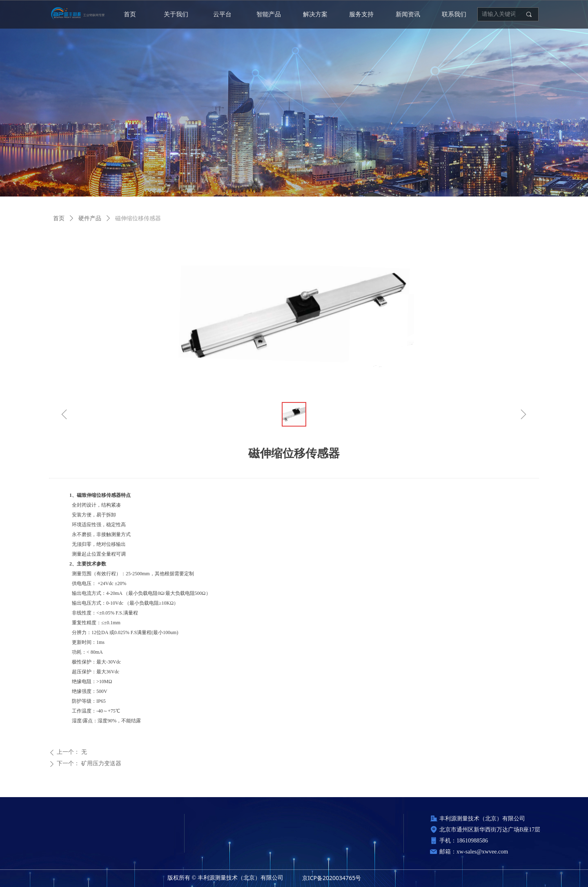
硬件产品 (90, 218)
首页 (59, 218)
